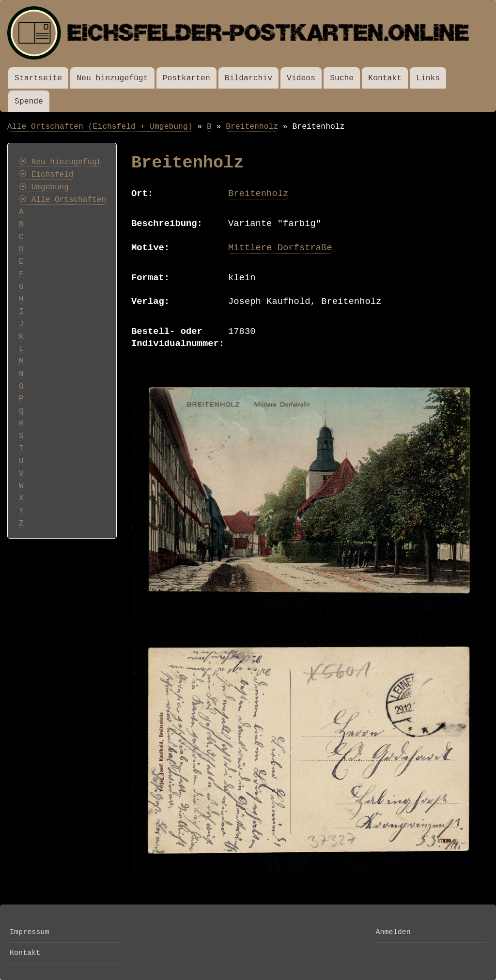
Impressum (29, 932)
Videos (301, 78)
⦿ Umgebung (44, 187)
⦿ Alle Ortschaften (62, 200)
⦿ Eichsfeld (46, 175)
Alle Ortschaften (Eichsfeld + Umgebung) (100, 127)
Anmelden (393, 932)
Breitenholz (252, 127)
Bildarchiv (248, 78)
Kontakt (385, 78)
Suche (342, 78)
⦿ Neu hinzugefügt (60, 162)
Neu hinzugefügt (112, 78)
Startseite (38, 78)
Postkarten (186, 78)
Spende (29, 101)
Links (428, 78)
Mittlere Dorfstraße (280, 248)
